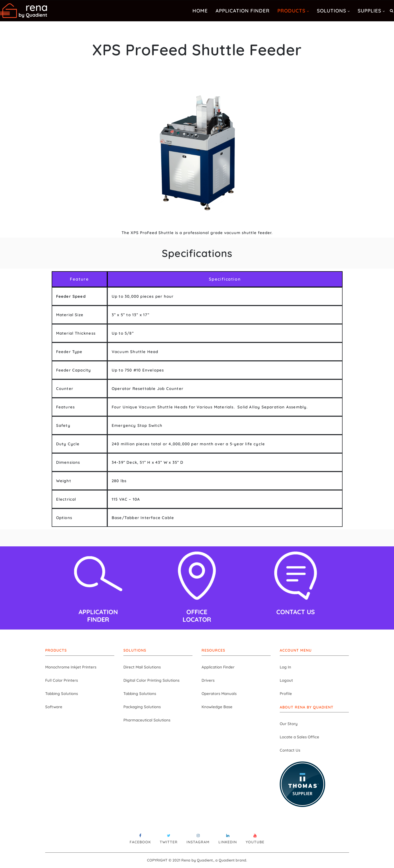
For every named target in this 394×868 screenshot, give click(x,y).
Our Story (289, 724)
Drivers (208, 680)
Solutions (332, 11)
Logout (286, 680)
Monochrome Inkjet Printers (71, 667)
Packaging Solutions (142, 707)
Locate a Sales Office (299, 737)
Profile (286, 694)
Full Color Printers (62, 680)
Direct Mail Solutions (142, 667)
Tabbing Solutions (62, 694)
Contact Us (290, 750)
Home (200, 11)
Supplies (369, 11)
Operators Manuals (219, 694)
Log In (285, 667)
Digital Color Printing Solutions (151, 680)
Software (54, 707)
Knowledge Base (217, 707)
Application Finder (243, 11)
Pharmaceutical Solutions (147, 720)
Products (291, 11)
